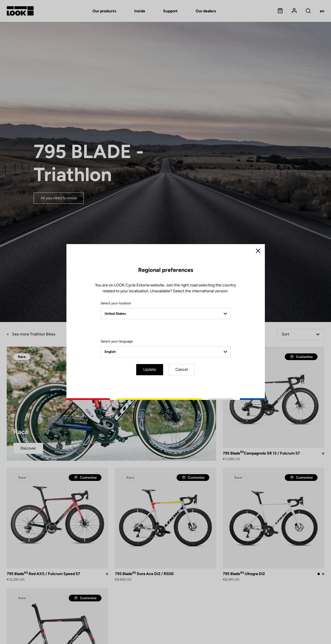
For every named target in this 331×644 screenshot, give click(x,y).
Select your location (116, 303)
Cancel (182, 370)
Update (150, 370)
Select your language (117, 341)
